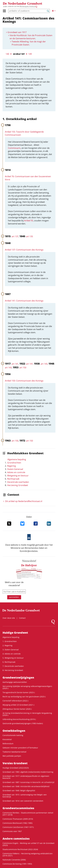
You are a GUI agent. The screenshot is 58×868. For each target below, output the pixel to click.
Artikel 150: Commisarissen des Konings (24, 381)
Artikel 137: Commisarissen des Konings (24, 250)
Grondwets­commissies (18, 808)
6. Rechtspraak (9, 662)
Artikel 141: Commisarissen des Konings (24, 301)
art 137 (15, 236)
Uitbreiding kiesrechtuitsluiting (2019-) (19, 719)
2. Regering (7, 645)
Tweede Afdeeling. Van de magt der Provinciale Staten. (29, 43)
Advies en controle (16, 472)
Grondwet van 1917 (17, 32)
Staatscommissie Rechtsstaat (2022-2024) (20, 849)
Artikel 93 (29, 221)
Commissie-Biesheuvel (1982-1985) (17, 823)
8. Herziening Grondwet (13, 670)
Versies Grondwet (15, 763)
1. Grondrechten (10, 641)
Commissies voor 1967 (12, 831)
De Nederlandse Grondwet (22, 3)
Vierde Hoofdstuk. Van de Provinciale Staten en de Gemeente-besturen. (31, 37)
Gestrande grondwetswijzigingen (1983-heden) (23, 723)
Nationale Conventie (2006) (14, 860)
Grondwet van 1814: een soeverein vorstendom (23, 801)
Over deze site (9, 618)
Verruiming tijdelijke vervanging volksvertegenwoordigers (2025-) (27, 687)
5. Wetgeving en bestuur (13, 658)
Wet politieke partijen (12, 756)
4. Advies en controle (12, 654)
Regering (12, 466)
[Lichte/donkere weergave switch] (54, 11)
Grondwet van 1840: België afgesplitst (19, 791)
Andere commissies (16, 839)
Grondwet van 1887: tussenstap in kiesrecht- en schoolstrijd (28, 782)
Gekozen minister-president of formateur (20, 748)
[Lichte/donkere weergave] (54, 11)
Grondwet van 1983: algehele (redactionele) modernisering (28, 772)
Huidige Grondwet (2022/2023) (16, 768)
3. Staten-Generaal (11, 650)
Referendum (8, 744)
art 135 (30, 236)
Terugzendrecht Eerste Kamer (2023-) (19, 692)
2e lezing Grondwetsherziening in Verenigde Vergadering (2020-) (27, 714)
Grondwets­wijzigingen (18, 678)
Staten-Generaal (15, 469)
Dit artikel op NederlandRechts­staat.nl (24, 501)
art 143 (44, 364)
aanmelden (14, 597)
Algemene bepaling (17, 459)
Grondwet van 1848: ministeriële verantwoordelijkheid (26, 786)
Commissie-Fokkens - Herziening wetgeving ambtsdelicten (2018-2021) (28, 855)
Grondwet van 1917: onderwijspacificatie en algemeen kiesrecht (26, 777)
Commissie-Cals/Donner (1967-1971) (18, 827)
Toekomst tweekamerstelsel (14, 752)
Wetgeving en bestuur (18, 476)
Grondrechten (14, 463)
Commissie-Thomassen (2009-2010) (18, 819)
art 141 (15, 364)
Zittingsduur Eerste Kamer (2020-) (17, 709)
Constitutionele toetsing (13, 735)
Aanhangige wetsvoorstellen (15, 682)
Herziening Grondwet (18, 485)
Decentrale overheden (18, 482)
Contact (22, 618)
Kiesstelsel (7, 739)
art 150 (23, 368)
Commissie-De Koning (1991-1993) (17, 864)
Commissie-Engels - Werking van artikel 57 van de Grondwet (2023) (28, 844)
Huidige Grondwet (15, 633)
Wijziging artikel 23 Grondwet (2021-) (18, 705)
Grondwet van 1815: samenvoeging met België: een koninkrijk (25, 796)
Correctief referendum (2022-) (15, 701)
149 (30, 54)
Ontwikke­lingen (14, 731)
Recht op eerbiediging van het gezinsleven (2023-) (24, 697)
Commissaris (14, 148)
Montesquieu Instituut (27, 6)
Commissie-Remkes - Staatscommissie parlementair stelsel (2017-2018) (28, 814)
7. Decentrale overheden (13, 666)
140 (7, 54)
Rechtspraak (13, 479)
